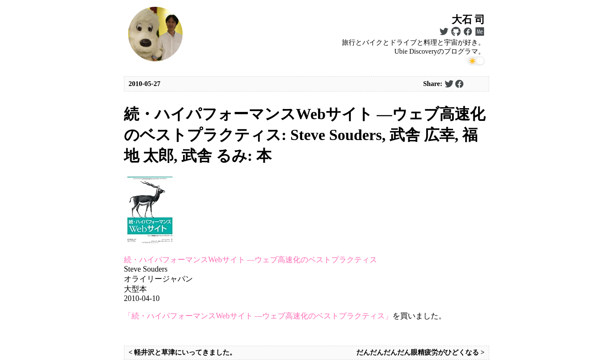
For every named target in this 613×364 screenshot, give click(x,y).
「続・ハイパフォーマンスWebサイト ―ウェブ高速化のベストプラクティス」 (258, 316)
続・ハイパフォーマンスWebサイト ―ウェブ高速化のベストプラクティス (251, 260)
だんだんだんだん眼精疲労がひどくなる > (420, 352)
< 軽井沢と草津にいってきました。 (182, 352)
